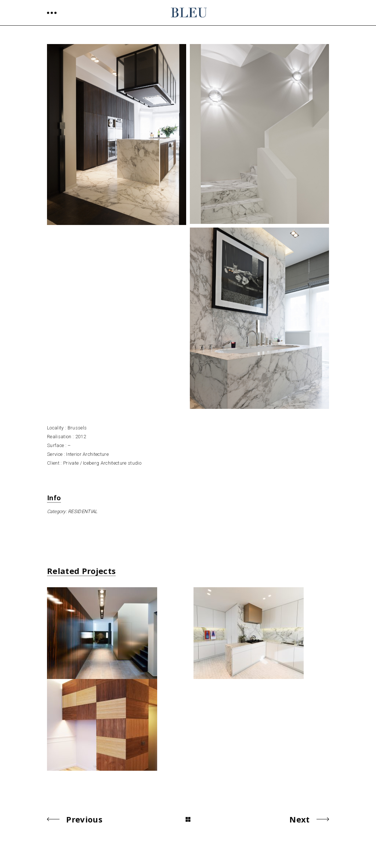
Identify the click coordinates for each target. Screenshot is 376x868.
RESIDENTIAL (83, 511)
